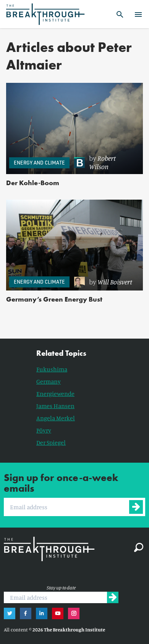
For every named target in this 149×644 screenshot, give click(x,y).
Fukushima (52, 369)
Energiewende (55, 394)
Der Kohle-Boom (33, 183)
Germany (49, 381)
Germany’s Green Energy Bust (54, 299)
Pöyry (44, 430)
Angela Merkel (56, 418)
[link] (105, 163)
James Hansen (55, 406)
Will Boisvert (115, 282)
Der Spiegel (51, 442)
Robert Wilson (102, 162)
